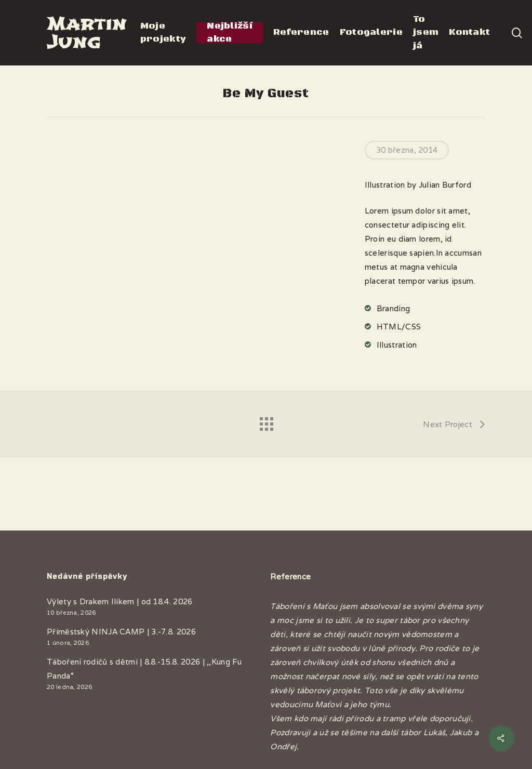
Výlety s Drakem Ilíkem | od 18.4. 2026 (119, 601)
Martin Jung (87, 33)
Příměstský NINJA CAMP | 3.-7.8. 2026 (121, 632)
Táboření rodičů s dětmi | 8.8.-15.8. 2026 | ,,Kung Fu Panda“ (144, 669)
